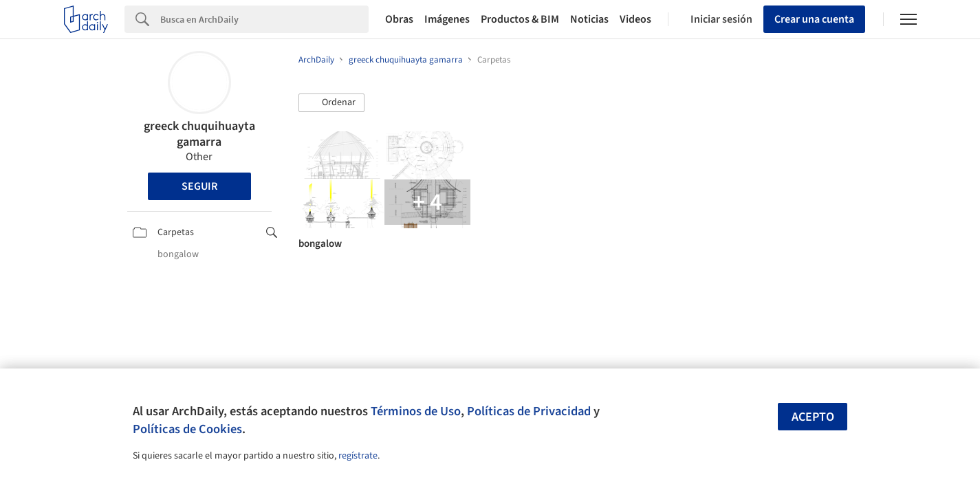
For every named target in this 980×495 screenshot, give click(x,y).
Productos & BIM (520, 19)
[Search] (264, 19)
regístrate (358, 456)
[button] (331, 103)
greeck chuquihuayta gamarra (199, 134)
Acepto (813, 417)
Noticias (589, 19)
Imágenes (447, 19)
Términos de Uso (416, 411)
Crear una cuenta (814, 19)
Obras (399, 19)
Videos (635, 19)
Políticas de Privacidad (529, 411)
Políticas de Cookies (187, 429)
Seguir (199, 186)
